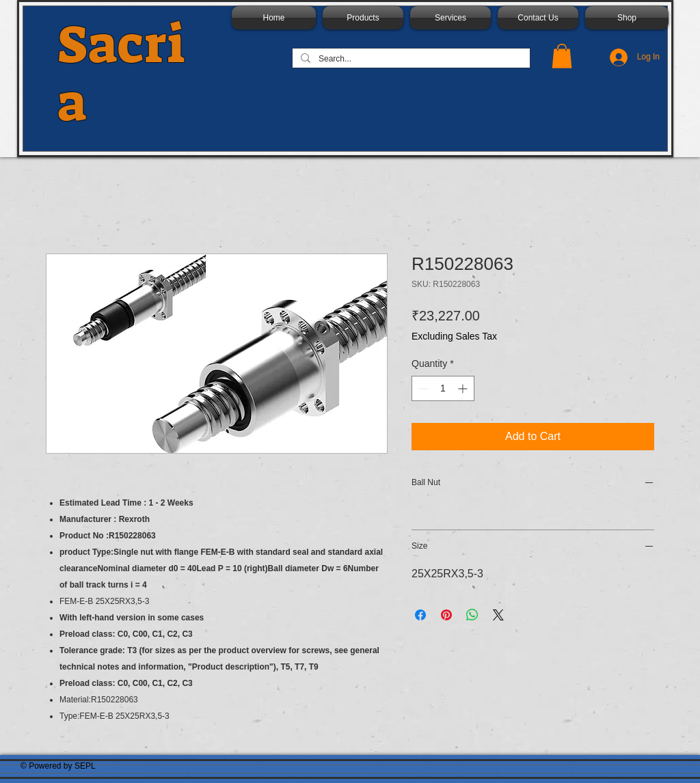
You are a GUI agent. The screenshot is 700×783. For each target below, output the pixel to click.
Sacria (121, 74)
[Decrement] (422, 388)
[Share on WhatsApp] (472, 615)
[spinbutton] (443, 388)
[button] (562, 56)
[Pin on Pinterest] (446, 615)
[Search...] (410, 59)
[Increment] (464, 388)
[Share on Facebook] (420, 615)
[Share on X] (498, 615)
